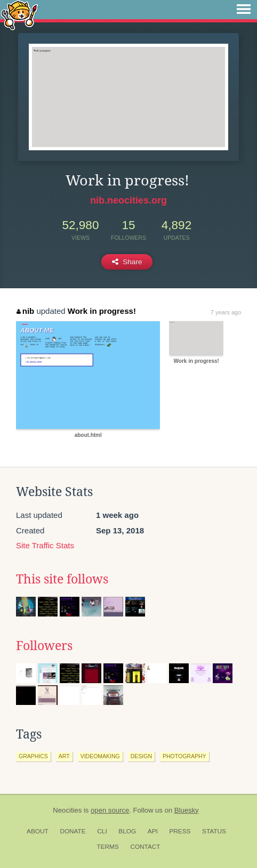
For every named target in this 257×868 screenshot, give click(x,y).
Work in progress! (102, 311)
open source (110, 810)
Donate (73, 831)
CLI (102, 831)
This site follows (62, 579)
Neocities (67, 810)
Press (180, 831)
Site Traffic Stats (45, 545)
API (153, 831)
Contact (145, 847)
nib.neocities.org (128, 200)
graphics (33, 756)
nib (25, 311)
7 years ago (226, 312)
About (38, 831)
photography (184, 756)
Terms (107, 847)
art (64, 756)
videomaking (100, 756)
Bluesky (187, 810)
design (141, 756)
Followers (44, 646)
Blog (127, 831)
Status (214, 831)
